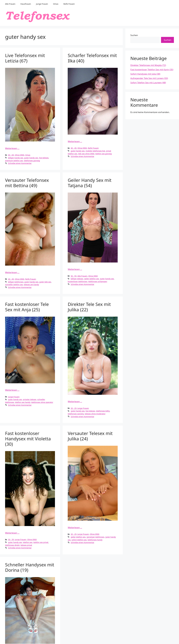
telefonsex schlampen (98, 281)
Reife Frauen (69, 4)
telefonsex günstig (32, 161)
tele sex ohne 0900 (86, 154)
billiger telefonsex (16, 282)
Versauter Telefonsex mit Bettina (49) (27, 183)
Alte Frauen (10, 4)
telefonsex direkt (12, 545)
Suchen (134, 35)
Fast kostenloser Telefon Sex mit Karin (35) (152, 70)
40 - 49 (73, 148)
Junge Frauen (42, 4)
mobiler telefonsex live (95, 151)
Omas (56, 4)
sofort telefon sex (79, 540)
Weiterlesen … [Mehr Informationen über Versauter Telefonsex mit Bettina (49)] (12, 272)
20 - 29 (73, 408)
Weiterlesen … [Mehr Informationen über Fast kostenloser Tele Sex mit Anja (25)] (12, 390)
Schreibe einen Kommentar (20, 163)
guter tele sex (45, 282)
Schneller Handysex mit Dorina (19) (30, 567)
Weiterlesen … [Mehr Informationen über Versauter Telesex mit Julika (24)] (75, 527)
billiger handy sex (16, 158)
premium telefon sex (14, 161)
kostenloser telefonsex (77, 281)
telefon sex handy (23, 402)
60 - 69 (11, 155)
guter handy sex (31, 158)
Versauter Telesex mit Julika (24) (90, 436)
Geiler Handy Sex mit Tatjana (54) (90, 183)
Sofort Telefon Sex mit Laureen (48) (148, 83)
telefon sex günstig (103, 154)
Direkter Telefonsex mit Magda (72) (148, 65)
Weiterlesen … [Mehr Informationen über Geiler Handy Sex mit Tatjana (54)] (75, 269)
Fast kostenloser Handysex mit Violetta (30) (28, 439)
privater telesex (30, 399)
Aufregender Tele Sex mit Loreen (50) (149, 78)
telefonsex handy (95, 540)
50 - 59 (73, 276)
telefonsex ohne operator (42, 402)
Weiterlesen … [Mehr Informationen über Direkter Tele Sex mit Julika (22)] (75, 401)
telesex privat (26, 545)
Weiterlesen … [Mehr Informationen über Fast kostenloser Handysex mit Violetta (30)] (12, 533)
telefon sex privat (41, 542)
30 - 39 (11, 539)
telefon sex (28, 542)
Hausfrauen (26, 4)
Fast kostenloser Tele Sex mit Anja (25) (27, 307)
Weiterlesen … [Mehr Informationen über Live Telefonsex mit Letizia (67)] (12, 148)
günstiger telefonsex (95, 537)
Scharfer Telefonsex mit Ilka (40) (92, 58)
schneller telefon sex (14, 285)
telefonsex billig (103, 411)
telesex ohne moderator (95, 414)
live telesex (44, 158)
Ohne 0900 (20, 155)
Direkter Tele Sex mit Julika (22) (89, 307)
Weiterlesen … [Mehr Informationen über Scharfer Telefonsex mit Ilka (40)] (75, 141)
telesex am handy (31, 285)
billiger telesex (77, 279)
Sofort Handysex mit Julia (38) (145, 74)
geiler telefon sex (92, 279)
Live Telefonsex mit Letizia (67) (25, 58)
